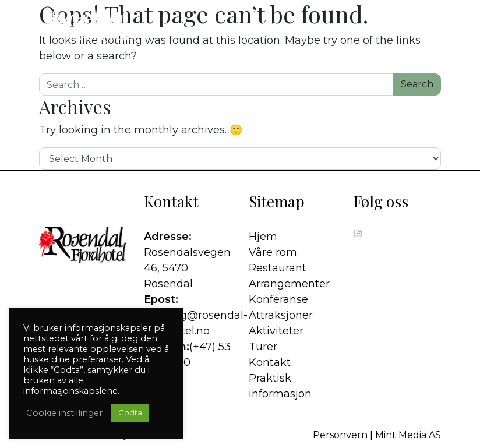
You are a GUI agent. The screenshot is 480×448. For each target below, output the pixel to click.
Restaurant (278, 268)
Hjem (263, 237)
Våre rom (273, 252)
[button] (433, 26)
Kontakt (270, 362)
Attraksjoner (281, 315)
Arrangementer (289, 284)
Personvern (340, 435)
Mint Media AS (408, 435)
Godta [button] (130, 412)
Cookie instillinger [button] (64, 413)
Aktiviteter (276, 331)
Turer (263, 347)
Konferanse (278, 299)
